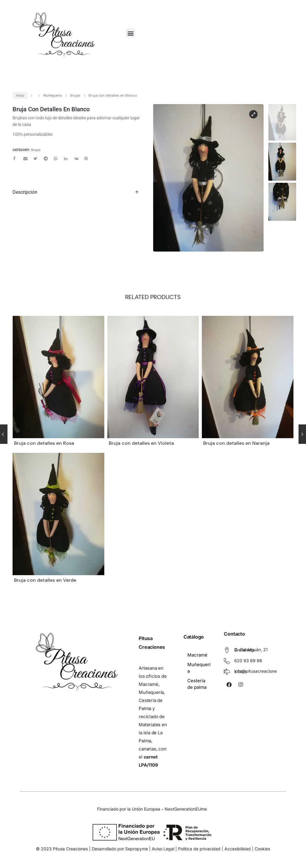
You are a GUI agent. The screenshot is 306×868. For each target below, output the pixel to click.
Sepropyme (137, 849)
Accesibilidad (238, 849)
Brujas (75, 95)
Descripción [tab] (25, 192)
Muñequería (53, 95)
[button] (130, 33)
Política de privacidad (199, 849)
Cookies (262, 849)
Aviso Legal (163, 849)
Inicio (20, 95)
